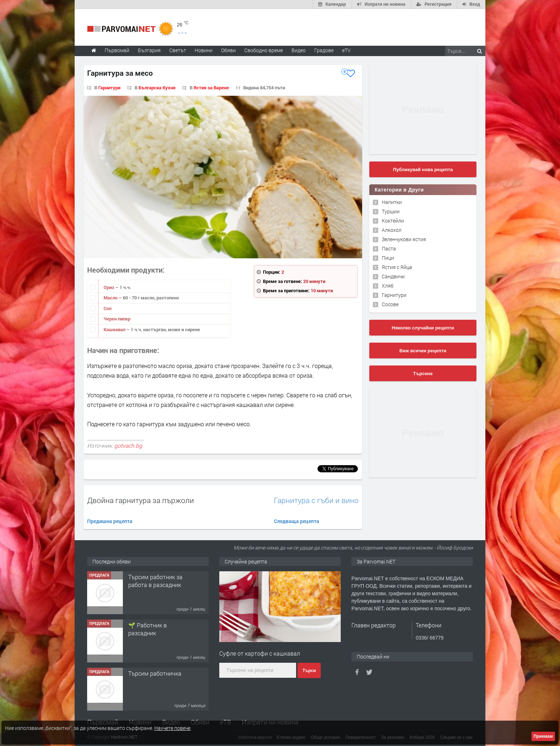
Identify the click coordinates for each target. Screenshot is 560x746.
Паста (389, 248)
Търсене (423, 374)
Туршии (391, 211)
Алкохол (392, 230)
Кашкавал (115, 329)
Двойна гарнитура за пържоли (141, 500)
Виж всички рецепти (423, 351)
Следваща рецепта (297, 521)
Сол (107, 308)
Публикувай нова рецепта (423, 170)
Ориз (109, 287)
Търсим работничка (155, 673)
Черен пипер (117, 319)
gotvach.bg (128, 446)
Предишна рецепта (110, 521)
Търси (309, 671)
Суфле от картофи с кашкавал (260, 653)
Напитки (392, 202)
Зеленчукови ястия (404, 239)
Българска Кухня (157, 88)
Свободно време (264, 50)
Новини (204, 50)
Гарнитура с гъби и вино (316, 500)
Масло (111, 298)
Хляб (388, 286)
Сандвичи (393, 276)
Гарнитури (109, 88)
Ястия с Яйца (397, 267)
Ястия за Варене (211, 88)
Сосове (390, 304)
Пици (388, 258)
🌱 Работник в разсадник (147, 629)
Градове (324, 50)
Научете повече (172, 728)
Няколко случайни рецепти (423, 328)
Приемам (543, 736)
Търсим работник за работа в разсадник (155, 581)
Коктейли (393, 221)
